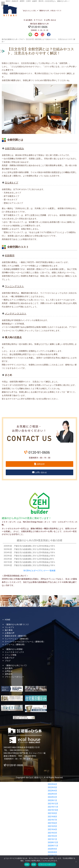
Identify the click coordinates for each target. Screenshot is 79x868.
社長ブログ (10, 658)
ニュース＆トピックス (14, 652)
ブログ (8, 661)
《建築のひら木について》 (16, 665)
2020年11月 (53, 846)
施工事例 (9, 630)
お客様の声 (10, 633)
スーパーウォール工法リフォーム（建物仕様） (25, 642)
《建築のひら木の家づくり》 (17, 624)
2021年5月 (52, 826)
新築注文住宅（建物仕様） (16, 636)
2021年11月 (53, 807)
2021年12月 (53, 804)
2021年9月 (52, 813)
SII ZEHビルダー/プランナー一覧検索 (40, 571)
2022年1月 (52, 800)
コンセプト (10, 627)
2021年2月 (52, 836)
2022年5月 (52, 787)
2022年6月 (52, 784)
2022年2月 (52, 797)
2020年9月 (52, 849)
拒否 (34, 864)
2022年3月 (52, 794)
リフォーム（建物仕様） (15, 644)
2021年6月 (52, 823)
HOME (8, 620)
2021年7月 (52, 820)
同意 (27, 864)
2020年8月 (52, 852)
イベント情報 (11, 655)
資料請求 (41, 464)
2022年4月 (52, 791)
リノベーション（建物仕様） (17, 639)
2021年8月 (52, 817)
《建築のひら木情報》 (14, 649)
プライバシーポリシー (14, 677)
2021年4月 (52, 829)
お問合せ (9, 671)
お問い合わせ (51, 20)
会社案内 (29, 20)
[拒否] (76, 862)
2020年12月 (53, 842)
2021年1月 (52, 839)
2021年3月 (52, 833)
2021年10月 (53, 810)
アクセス (39, 20)
